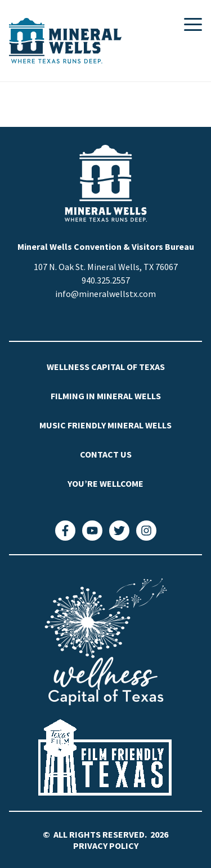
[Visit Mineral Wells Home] (65, 41)
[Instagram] (146, 531)
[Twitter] (119, 531)
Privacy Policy (106, 846)
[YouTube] (92, 531)
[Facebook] (65, 531)
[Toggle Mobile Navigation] (193, 25)
